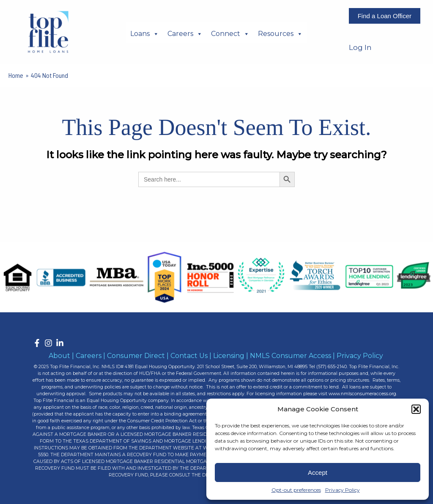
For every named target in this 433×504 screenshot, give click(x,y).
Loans (145, 33)
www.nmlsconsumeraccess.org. (363, 394)
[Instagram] (48, 343)
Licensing (229, 356)
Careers (185, 33)
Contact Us (189, 356)
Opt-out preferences (296, 490)
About (59, 356)
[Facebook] (37, 343)
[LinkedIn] (60, 343)
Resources (280, 33)
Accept (318, 472)
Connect (230, 33)
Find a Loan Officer (385, 16)
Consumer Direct (136, 356)
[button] (416, 409)
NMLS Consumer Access (290, 356)
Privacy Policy (343, 490)
